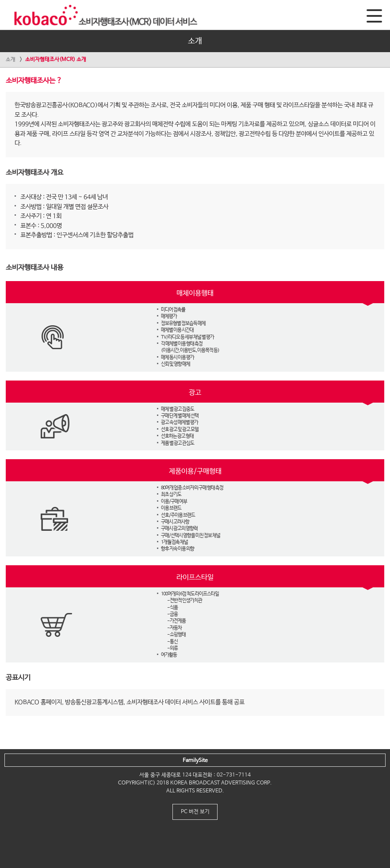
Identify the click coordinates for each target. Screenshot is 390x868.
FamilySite (195, 761)
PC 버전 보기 (195, 812)
